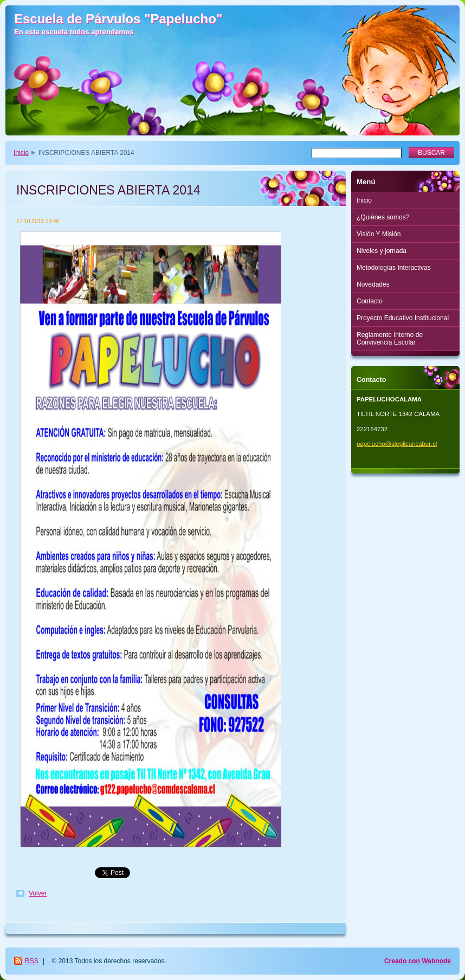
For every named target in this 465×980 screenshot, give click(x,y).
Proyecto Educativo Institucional (403, 318)
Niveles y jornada (382, 251)
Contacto (370, 301)
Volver (38, 893)
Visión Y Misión (379, 234)
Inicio (21, 153)
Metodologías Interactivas (394, 268)
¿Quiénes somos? (383, 217)
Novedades (373, 284)
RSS (32, 961)
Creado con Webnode (418, 961)
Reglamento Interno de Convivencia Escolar (390, 339)
